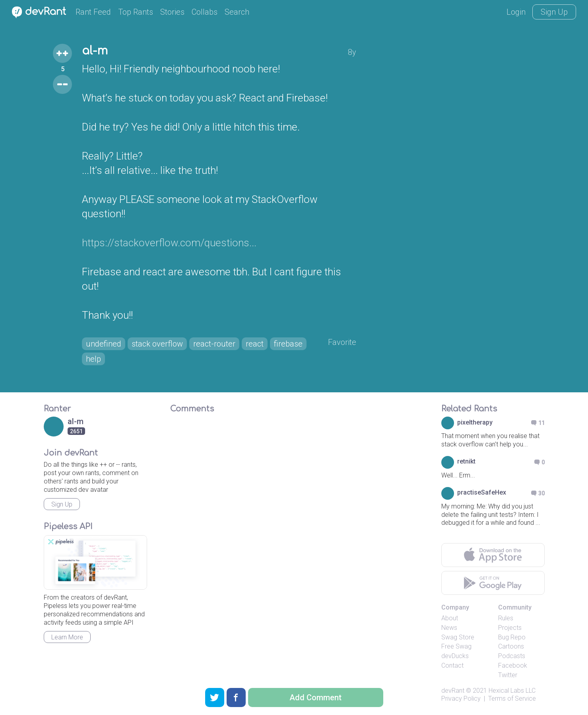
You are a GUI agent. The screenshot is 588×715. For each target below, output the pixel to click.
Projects (510, 628)
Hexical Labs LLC (512, 691)
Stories (172, 12)
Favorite (342, 342)
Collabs (205, 12)
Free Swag (456, 646)
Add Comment (315, 697)
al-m (95, 51)
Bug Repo (512, 637)
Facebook (513, 665)
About (450, 618)
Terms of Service (512, 698)
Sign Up (554, 12)
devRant (453, 691)
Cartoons (511, 646)
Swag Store (458, 637)
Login (516, 12)
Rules (506, 618)
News (449, 628)
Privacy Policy (461, 698)
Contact (452, 665)
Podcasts (512, 656)
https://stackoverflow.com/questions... (169, 243)
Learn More (67, 637)
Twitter (508, 675)
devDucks (455, 656)
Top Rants (136, 12)
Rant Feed (93, 12)
